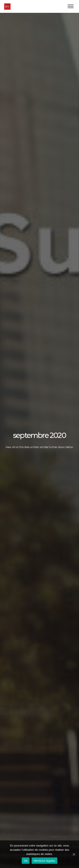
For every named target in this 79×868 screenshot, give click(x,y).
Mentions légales (44, 861)
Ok (26, 861)
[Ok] (74, 854)
